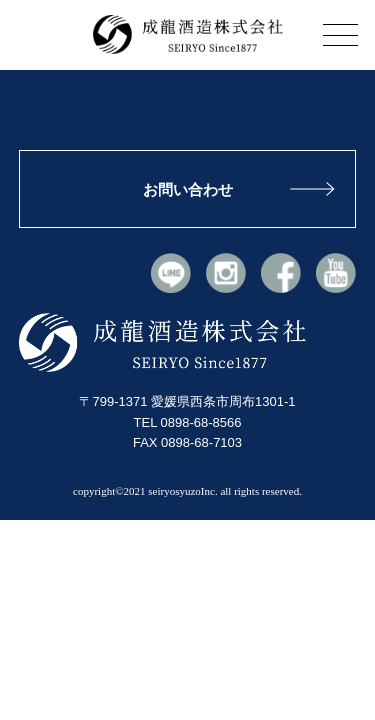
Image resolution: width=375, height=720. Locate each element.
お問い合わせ (188, 189)
